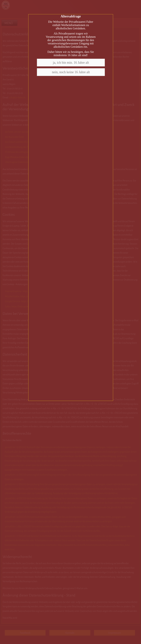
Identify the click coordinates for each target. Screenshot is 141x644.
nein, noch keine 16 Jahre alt (71, 72)
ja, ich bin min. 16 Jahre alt (71, 63)
